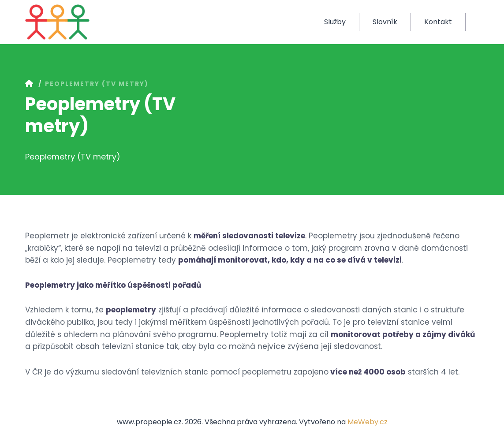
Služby (335, 22)
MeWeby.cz (368, 422)
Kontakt (438, 22)
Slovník (385, 22)
